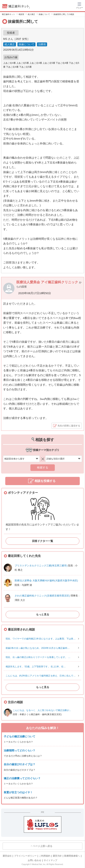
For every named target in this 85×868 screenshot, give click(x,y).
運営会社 (7, 856)
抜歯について (26, 44)
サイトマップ (50, 860)
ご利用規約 (45, 856)
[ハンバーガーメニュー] (79, 5)
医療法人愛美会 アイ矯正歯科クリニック (48, 282)
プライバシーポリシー (25, 856)
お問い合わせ (35, 860)
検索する (43, 467)
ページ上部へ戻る (43, 846)
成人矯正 (10, 44)
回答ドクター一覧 (43, 541)
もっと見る (43, 614)
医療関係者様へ (72, 856)
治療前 (42, 44)
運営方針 (57, 856)
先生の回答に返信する (69, 426)
